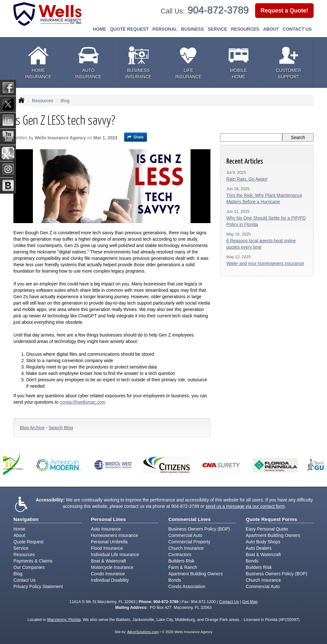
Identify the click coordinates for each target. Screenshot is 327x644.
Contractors (180, 555)
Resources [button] (245, 29)
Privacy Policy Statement (38, 586)
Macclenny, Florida (64, 620)
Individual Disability (110, 580)
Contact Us (297, 29)
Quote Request (28, 542)
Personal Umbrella (109, 542)
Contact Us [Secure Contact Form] (229, 602)
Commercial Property (189, 542)
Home (99, 29)
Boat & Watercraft (109, 561)
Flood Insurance (107, 548)
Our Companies (29, 567)
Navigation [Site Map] (26, 519)
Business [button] (193, 29)
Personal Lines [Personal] (109, 519)
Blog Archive (32, 428)
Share (136, 137)
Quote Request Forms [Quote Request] (272, 519)
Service (21, 548)
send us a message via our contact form (245, 506)
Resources (43, 101)
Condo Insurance (108, 574)
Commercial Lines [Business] (190, 519)
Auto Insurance (106, 529)
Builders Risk (181, 561)
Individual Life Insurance (115, 555)
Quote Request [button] (129, 29)
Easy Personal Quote (267, 529)
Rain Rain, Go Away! (247, 179)
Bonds (175, 580)
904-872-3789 (218, 10)
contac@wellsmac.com (83, 402)
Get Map (250, 602)
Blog (18, 574)
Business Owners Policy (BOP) (199, 529)
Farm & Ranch (183, 567)
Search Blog (61, 428)
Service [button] (217, 29)
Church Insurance (186, 548)
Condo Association (187, 586)
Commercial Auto (185, 535)
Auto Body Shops (263, 542)
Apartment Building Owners (195, 574)
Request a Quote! (284, 11)
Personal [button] (165, 29)
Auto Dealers (259, 548)
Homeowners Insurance (115, 535)
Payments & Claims (33, 561)
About (271, 29)
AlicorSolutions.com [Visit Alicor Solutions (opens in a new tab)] (143, 632)
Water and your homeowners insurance (265, 263)
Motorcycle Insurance (112, 567)
